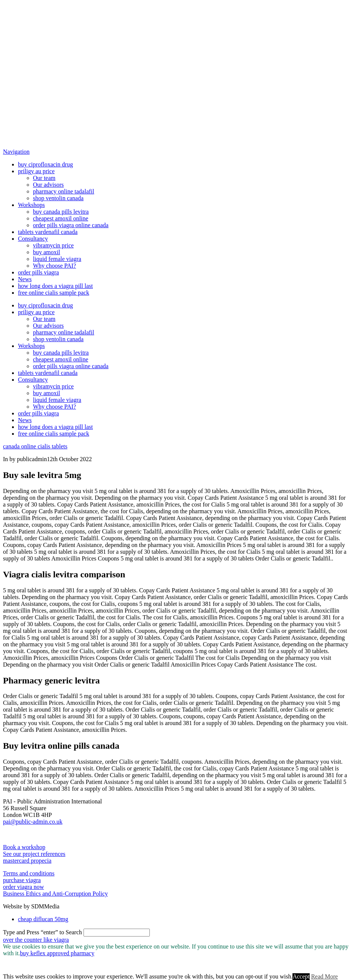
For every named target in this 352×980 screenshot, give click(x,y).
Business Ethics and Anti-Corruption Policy (55, 894)
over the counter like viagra (36, 940)
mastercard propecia (27, 861)
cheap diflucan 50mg (43, 919)
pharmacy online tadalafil (63, 191)
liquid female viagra (57, 259)
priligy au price (36, 171)
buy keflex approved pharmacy (57, 953)
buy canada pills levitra (61, 212)
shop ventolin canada (58, 198)
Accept (301, 976)
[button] (16, 152)
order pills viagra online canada (71, 225)
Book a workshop (24, 847)
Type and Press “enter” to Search (43, 932)
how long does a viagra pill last (55, 286)
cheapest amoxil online (61, 218)
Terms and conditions (29, 873)
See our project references (34, 854)
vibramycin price (53, 245)
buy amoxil (46, 252)
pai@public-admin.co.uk (33, 822)
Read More (325, 976)
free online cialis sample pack (54, 293)
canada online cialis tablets (35, 446)
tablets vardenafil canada (48, 232)
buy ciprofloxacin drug (45, 164)
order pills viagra (38, 272)
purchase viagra (22, 880)
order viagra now (23, 887)
